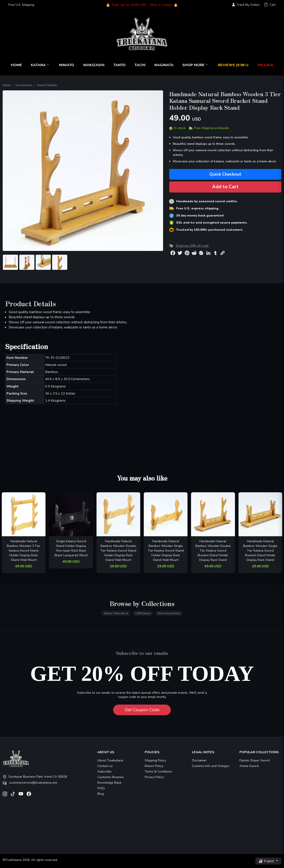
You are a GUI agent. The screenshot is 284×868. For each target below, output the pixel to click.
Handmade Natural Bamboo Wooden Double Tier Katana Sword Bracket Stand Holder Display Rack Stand (213, 551)
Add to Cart (225, 187)
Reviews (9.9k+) (233, 65)
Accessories (24, 85)
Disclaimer (199, 760)
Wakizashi (94, 65)
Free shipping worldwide (209, 128)
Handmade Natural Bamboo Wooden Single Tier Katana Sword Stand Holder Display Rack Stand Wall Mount (166, 551)
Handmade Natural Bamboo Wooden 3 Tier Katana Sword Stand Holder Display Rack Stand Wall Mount (24, 551)
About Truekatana (110, 760)
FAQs (101, 788)
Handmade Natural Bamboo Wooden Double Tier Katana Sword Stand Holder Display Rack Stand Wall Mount (118, 551)
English (267, 861)
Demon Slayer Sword (254, 760)
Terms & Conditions (158, 772)
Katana (40, 65)
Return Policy (154, 766)
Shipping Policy (155, 760)
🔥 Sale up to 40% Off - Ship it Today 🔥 (142, 5)
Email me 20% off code (192, 246)
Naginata (164, 65)
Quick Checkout (225, 174)
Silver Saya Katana (169, 613)
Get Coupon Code (142, 710)
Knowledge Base (109, 783)
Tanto (119, 65)
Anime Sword (249, 766)
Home (16, 65)
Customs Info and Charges (211, 766)
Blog (101, 794)
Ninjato (67, 65)
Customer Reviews (111, 777)
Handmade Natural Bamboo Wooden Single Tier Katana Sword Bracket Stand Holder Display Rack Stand (260, 551)
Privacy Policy (154, 777)
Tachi (140, 65)
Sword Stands (47, 85)
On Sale (265, 65)
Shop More (196, 65)
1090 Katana (143, 613)
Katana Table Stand (116, 613)
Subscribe (104, 772)
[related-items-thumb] (24, 514)
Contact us (105, 766)
